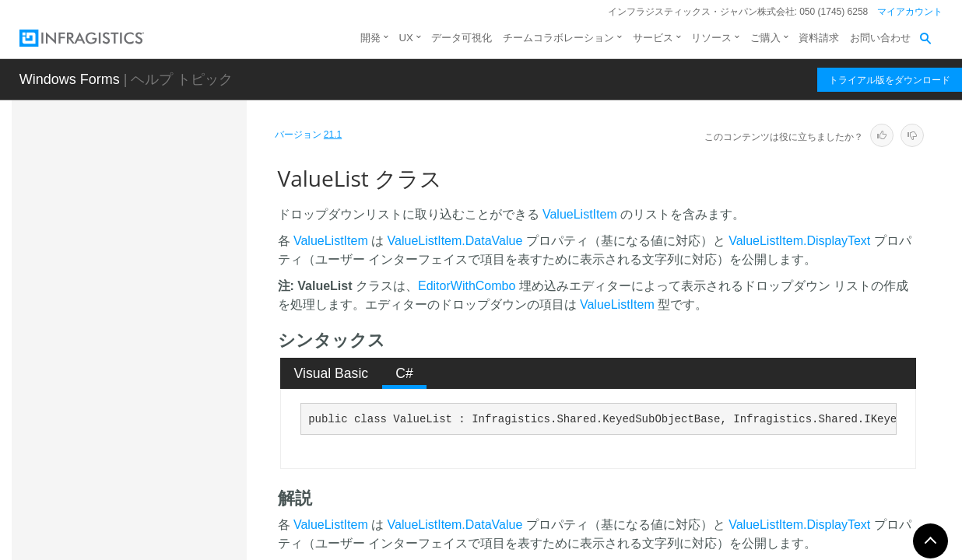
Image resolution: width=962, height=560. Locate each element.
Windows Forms (70, 79)
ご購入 (765, 38)
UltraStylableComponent (158, 186)
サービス (653, 38)
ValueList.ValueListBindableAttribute (171, 516)
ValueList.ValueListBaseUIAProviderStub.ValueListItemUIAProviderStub (170, 466)
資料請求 (819, 38)
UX (406, 38)
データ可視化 (462, 38)
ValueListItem (580, 214)
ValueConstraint (137, 353)
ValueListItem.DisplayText (799, 241)
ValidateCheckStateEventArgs (169, 291)
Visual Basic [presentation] (332, 373)
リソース (711, 38)
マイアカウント (910, 12)
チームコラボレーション (558, 38)
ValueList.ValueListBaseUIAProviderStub (170, 415)
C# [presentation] (404, 373)
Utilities (116, 256)
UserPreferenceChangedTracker (170, 221)
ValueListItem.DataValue (455, 241)
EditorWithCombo (467, 286)
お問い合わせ (880, 38)
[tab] (331, 373)
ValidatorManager (141, 326)
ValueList (123, 380)
